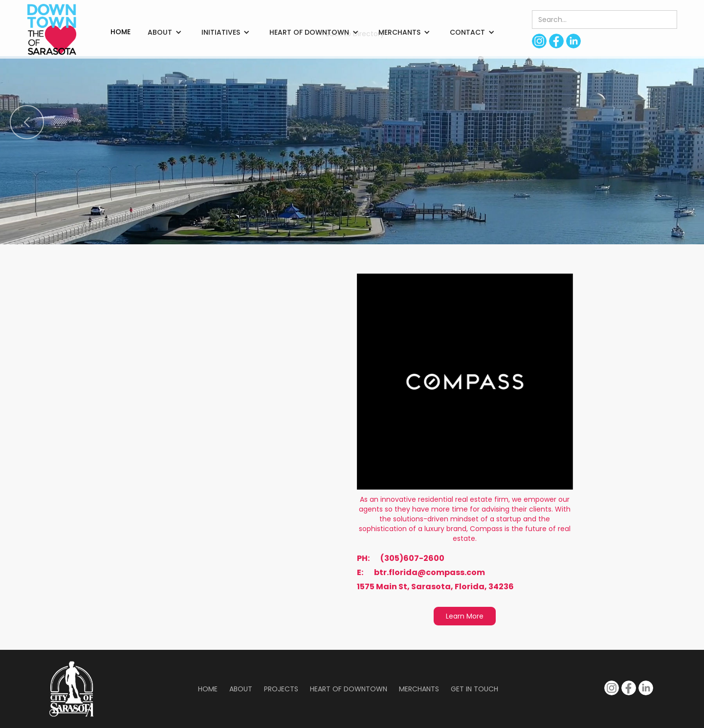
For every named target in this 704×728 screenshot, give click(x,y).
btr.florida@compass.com (429, 573)
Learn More (465, 616)
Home (208, 689)
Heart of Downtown (349, 689)
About (241, 689)
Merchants (419, 689)
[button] (165, 32)
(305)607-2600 (412, 558)
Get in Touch (474, 689)
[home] (52, 29)
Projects (281, 689)
